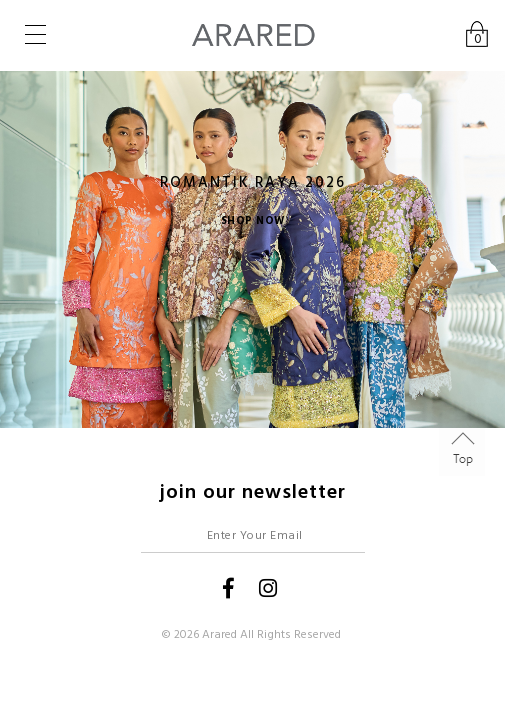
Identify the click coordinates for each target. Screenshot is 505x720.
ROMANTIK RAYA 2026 (253, 182)
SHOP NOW (253, 220)
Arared (219, 634)
